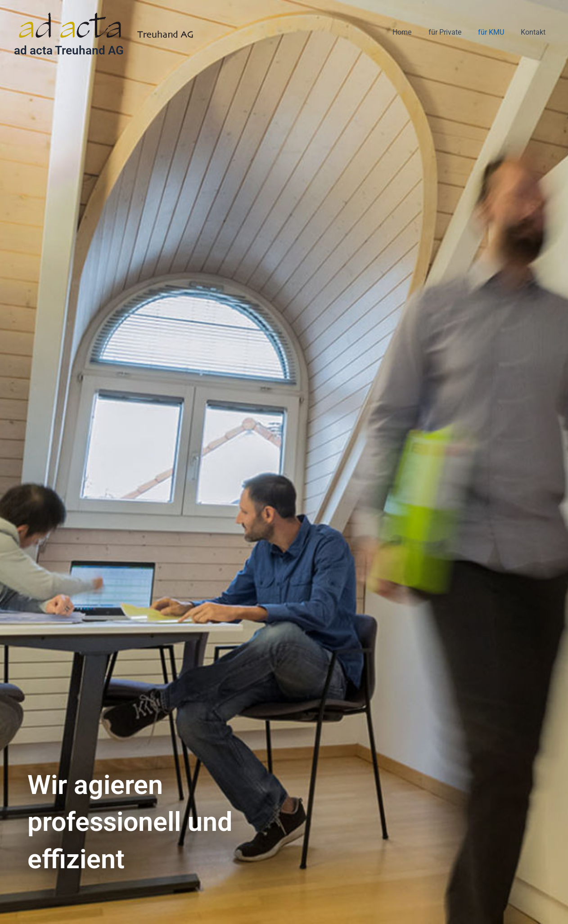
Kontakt (534, 32)
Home (410, 32)
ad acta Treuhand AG (69, 50)
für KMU (495, 32)
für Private (451, 32)
